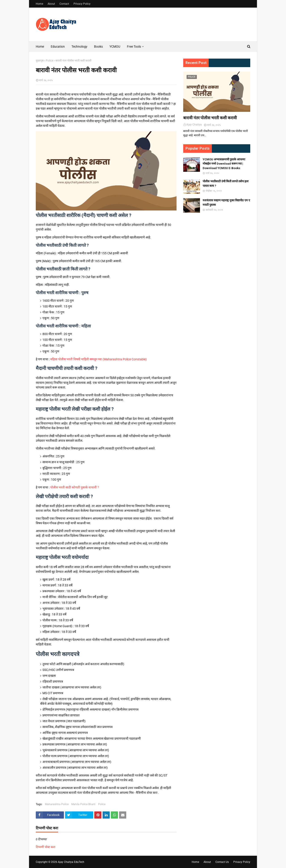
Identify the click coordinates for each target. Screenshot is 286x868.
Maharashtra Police (57, 804)
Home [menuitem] (40, 47)
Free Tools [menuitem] (134, 47)
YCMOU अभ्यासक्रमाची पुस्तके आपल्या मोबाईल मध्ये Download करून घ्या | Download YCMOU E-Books (224, 164)
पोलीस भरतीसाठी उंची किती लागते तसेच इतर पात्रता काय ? (226, 184)
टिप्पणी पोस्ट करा (46, 847)
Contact (64, 4)
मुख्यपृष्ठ (40, 61)
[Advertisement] (217, 287)
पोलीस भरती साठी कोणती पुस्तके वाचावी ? (75, 487)
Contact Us (222, 862)
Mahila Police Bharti (83, 804)
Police (49, 61)
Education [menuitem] (58, 47)
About (51, 4)
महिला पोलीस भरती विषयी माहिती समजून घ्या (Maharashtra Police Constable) (99, 359)
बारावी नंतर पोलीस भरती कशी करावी (210, 118)
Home (39, 4)
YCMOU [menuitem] (115, 47)
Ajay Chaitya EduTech (71, 862)
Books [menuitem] (98, 47)
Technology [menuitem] (79, 47)
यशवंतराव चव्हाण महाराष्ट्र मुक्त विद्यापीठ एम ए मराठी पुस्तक (226, 203)
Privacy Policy (82, 4)
